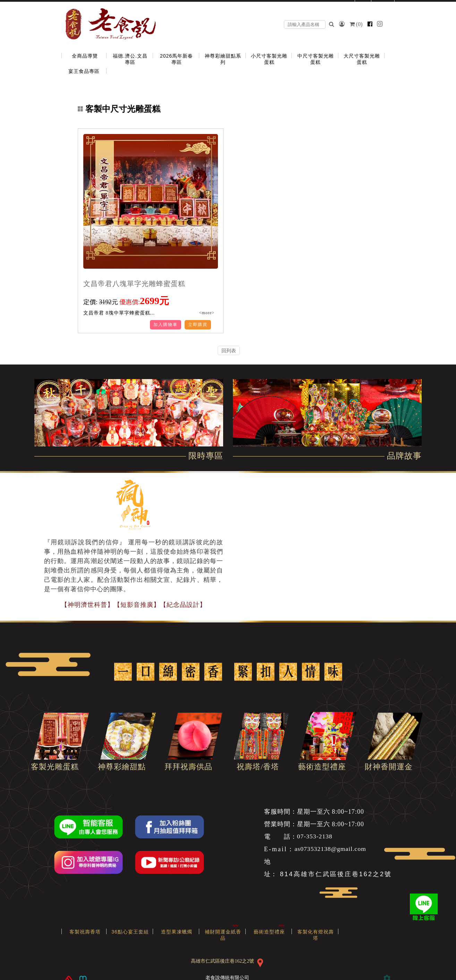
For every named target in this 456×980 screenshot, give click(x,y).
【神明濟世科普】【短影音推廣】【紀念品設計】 (134, 605)
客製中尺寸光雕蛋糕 (119, 109)
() (357, 24)
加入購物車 (166, 325)
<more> (206, 313)
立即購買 (198, 325)
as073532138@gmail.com (331, 849)
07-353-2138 (315, 837)
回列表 (229, 351)
